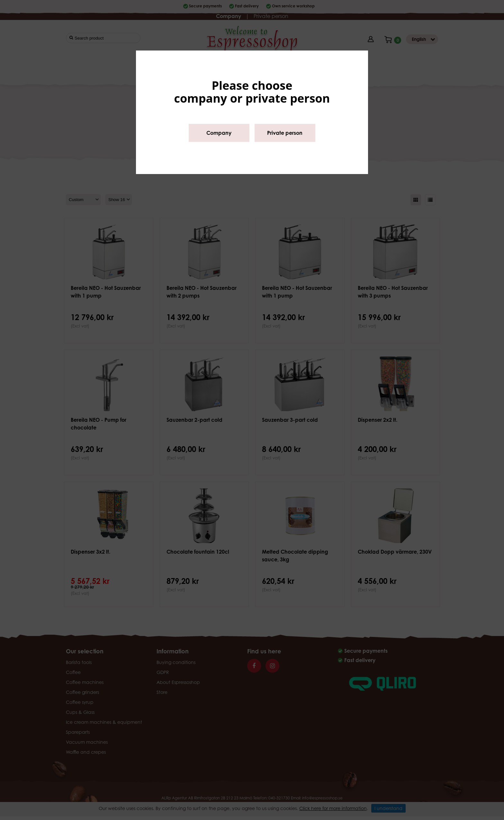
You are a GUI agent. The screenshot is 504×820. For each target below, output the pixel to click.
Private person (285, 133)
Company (219, 133)
